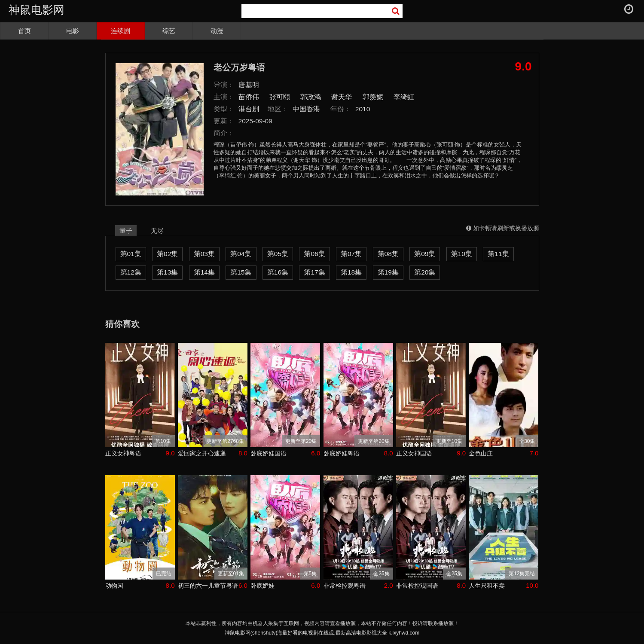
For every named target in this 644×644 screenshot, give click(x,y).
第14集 (204, 272)
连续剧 (121, 31)
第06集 (314, 254)
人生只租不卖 (487, 586)
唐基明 (249, 85)
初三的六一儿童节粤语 (208, 586)
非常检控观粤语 (345, 586)
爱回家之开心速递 (202, 453)
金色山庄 (481, 453)
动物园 (114, 586)
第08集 (388, 254)
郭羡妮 (373, 97)
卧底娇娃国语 (269, 453)
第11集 (498, 254)
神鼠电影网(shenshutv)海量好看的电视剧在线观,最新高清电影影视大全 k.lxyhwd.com (322, 633)
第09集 (425, 254)
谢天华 (342, 97)
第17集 (314, 272)
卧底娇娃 (262, 586)
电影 (73, 31)
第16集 (278, 272)
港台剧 (249, 109)
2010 (363, 109)
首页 (24, 31)
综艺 (169, 31)
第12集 (131, 272)
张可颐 (280, 97)
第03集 (204, 254)
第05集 (278, 254)
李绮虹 (404, 97)
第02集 (167, 254)
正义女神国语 (414, 453)
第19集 (388, 272)
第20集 (425, 272)
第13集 (167, 272)
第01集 (131, 254)
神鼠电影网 (37, 10)
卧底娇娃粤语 (342, 453)
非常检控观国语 (417, 586)
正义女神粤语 (123, 453)
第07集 (351, 254)
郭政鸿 (311, 97)
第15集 (241, 272)
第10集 (462, 254)
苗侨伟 (249, 97)
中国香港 (306, 109)
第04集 (241, 254)
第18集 (351, 272)
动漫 (217, 31)
